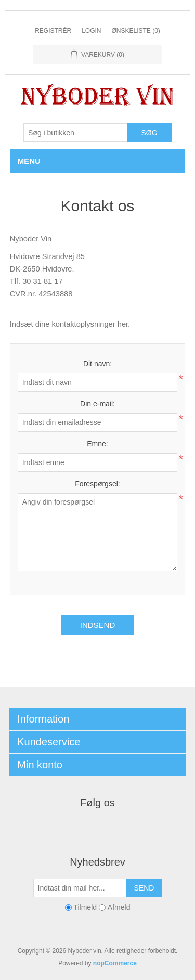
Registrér (53, 31)
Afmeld (119, 907)
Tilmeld (85, 907)
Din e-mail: (97, 404)
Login (91, 31)
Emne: (97, 444)
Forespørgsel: (97, 484)
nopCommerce (115, 963)
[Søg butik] (75, 133)
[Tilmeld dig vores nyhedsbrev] (80, 888)
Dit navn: (97, 364)
